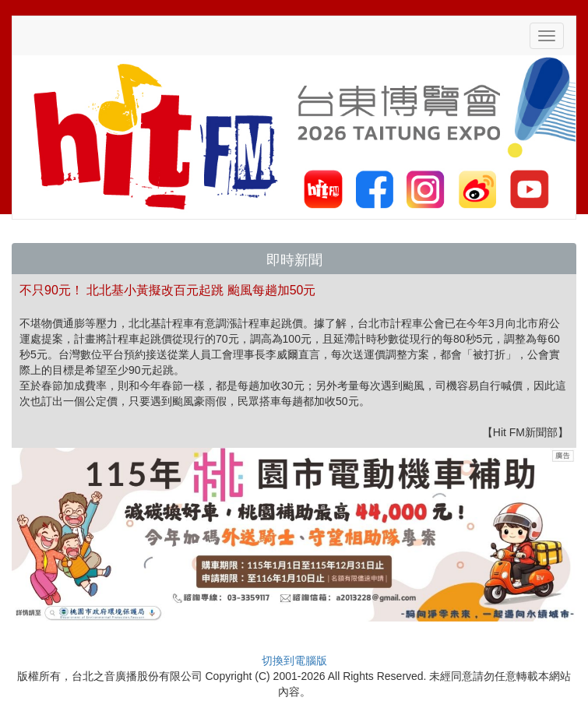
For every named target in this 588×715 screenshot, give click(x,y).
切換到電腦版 (294, 660)
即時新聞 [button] (294, 260)
